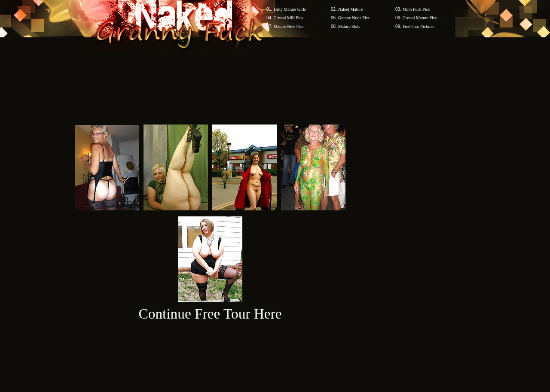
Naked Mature (350, 9)
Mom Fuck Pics (416, 9)
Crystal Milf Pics (288, 18)
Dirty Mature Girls (290, 9)
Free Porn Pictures (419, 26)
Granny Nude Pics (354, 18)
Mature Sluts (349, 26)
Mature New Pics (289, 26)
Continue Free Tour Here (210, 314)
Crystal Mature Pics (420, 18)
